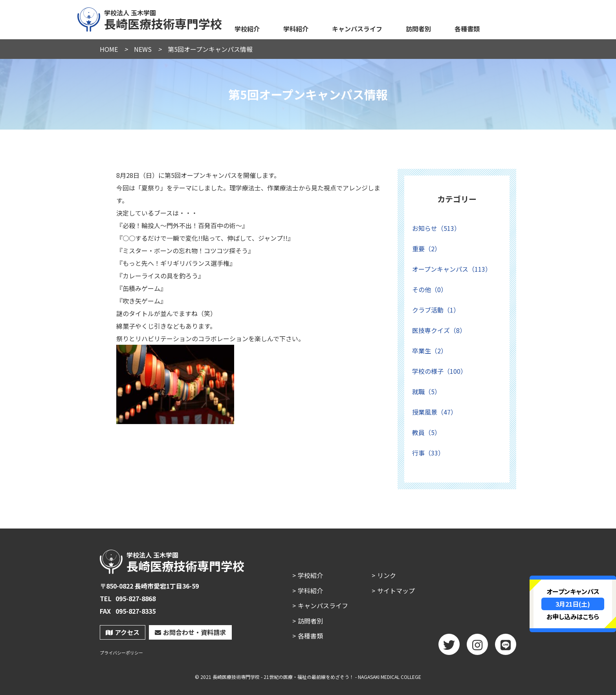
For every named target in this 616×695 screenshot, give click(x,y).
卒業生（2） (430, 351)
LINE (506, 647)
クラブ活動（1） (436, 310)
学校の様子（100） (439, 371)
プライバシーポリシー (121, 653)
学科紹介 (296, 29)
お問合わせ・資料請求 (190, 632)
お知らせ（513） (436, 228)
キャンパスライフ (357, 29)
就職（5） (426, 391)
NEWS (143, 49)
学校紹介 (247, 29)
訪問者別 (418, 29)
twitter (449, 647)
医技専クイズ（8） (439, 330)
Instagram (477, 647)
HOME (109, 49)
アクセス (123, 632)
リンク (387, 575)
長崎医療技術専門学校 (150, 18)
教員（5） (426, 432)
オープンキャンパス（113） (452, 269)
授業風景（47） (434, 412)
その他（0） (430, 289)
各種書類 (467, 29)
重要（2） (426, 249)
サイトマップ (396, 591)
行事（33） (428, 453)
